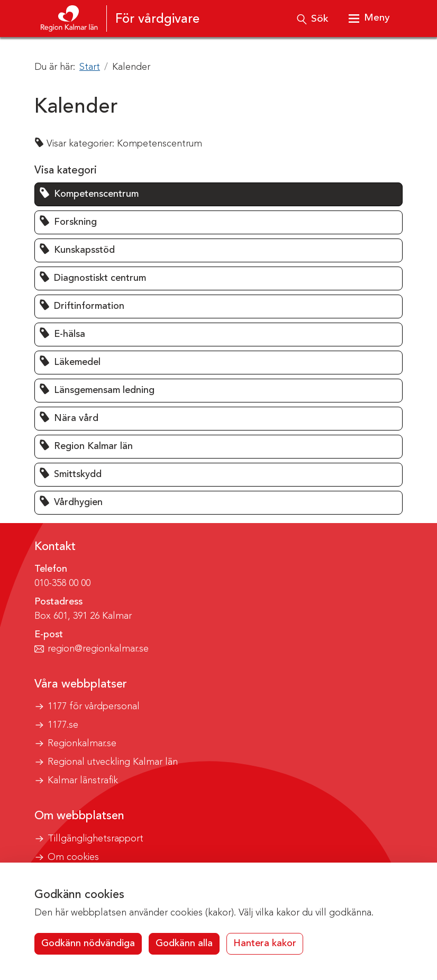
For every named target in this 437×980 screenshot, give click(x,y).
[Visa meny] (368, 19)
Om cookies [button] (73, 857)
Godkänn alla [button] (184, 944)
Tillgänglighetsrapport (95, 839)
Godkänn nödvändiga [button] (88, 944)
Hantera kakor (265, 944)
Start (90, 67)
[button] (218, 194)
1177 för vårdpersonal (94, 707)
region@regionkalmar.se (98, 649)
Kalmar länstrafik (83, 781)
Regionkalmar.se (82, 744)
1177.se (63, 725)
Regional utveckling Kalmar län (113, 762)
